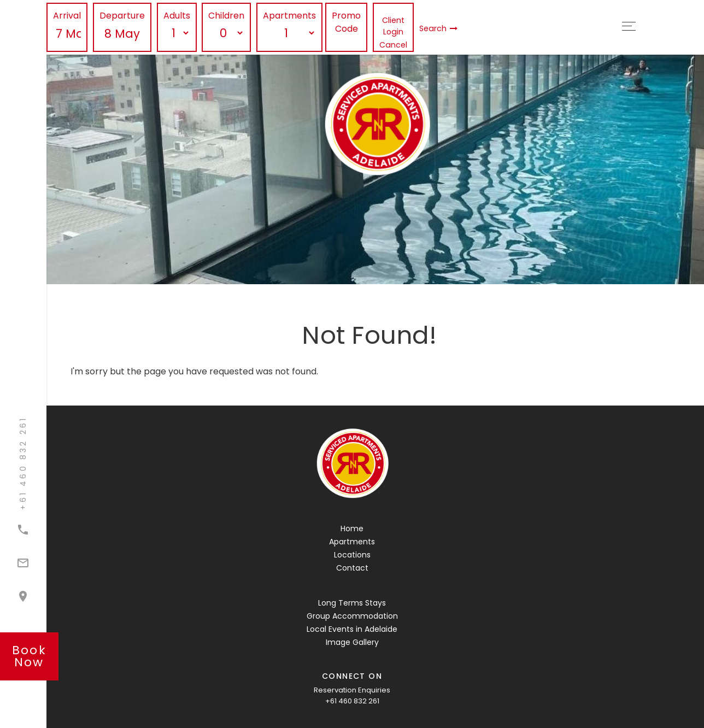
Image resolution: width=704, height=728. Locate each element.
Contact (352, 568)
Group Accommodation (352, 616)
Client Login (393, 26)
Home (352, 529)
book (29, 656)
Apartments (289, 16)
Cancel (393, 45)
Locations (352, 555)
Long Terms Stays (352, 603)
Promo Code (346, 22)
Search (438, 28)
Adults (177, 16)
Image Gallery (352, 642)
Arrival (67, 16)
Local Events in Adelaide (352, 629)
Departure (122, 16)
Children (226, 16)
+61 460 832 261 (352, 701)
